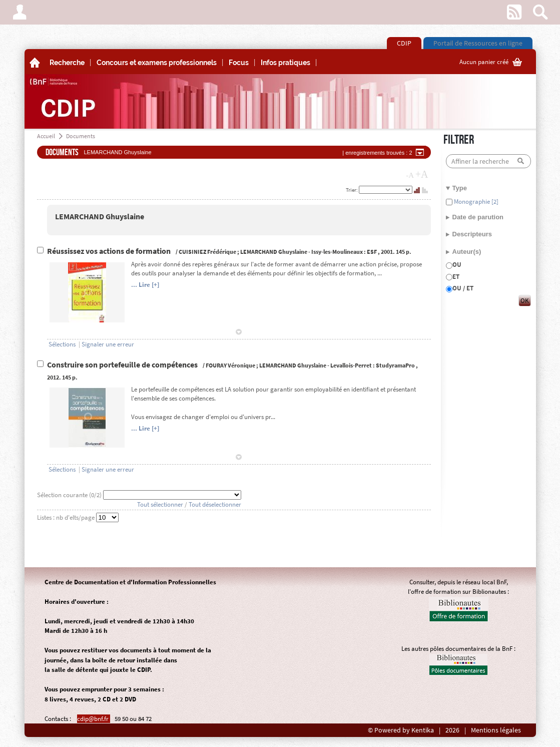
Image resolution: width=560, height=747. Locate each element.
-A (410, 175)
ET (456, 277)
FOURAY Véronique (230, 365)
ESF (372, 252)
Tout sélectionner (160, 504)
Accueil (46, 136)
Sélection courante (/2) (70, 495)
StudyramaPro (395, 365)
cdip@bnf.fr (94, 719)
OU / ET (463, 288)
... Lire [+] (145, 285)
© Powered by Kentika (401, 730)
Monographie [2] (475, 202)
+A (422, 174)
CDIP (404, 43)
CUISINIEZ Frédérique (207, 252)
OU (457, 265)
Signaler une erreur (108, 344)
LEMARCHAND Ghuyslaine (100, 217)
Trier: (352, 190)
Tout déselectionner (215, 504)
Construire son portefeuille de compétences (123, 365)
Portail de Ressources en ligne (478, 43)
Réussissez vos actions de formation (110, 251)
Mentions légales (496, 730)
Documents (81, 136)
